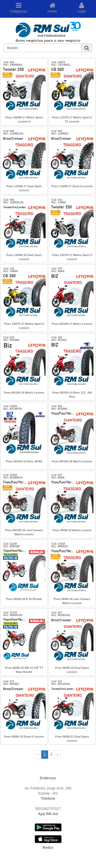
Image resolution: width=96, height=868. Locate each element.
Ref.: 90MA (58, 478)
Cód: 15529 (58, 544)
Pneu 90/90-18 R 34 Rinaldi (24, 599)
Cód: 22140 (10, 544)
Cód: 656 (9, 131)
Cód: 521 (9, 681)
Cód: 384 (9, 62)
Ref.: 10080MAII (13, 65)
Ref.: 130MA (59, 202)
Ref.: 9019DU (11, 684)
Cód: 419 (9, 269)
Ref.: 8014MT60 (13, 409)
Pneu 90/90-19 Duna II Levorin (24, 737)
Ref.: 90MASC (60, 546)
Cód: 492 (57, 406)
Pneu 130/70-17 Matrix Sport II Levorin (72, 257)
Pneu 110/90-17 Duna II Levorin (72, 186)
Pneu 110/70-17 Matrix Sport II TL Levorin (72, 119)
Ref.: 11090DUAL (14, 134)
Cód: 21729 (10, 613)
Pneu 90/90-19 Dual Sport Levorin (72, 670)
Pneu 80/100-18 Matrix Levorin (72, 461)
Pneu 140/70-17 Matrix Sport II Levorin (24, 326)
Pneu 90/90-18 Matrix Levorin (72, 530)
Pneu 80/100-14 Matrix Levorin (24, 393)
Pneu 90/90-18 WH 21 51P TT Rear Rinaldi (24, 670)
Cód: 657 (57, 613)
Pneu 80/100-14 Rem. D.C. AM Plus (72, 395)
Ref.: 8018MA (60, 409)
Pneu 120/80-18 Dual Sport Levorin (24, 257)
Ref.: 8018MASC (13, 478)
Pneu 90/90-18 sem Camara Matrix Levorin (72, 601)
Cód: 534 (9, 337)
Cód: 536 (57, 337)
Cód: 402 (57, 131)
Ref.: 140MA (11, 271)
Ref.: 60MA (58, 271)
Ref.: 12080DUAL (14, 202)
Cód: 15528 (10, 475)
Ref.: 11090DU (60, 134)
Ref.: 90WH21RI (13, 615)
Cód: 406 (9, 200)
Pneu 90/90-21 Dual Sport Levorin (72, 739)
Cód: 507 (57, 475)
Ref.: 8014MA (11, 340)
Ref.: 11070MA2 (61, 65)
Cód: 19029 (10, 406)
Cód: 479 (57, 269)
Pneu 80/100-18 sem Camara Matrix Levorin (24, 532)
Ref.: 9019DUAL (61, 615)
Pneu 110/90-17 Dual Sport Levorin (24, 188)
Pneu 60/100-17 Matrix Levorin (72, 324)
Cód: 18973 (58, 62)
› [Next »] (57, 754)
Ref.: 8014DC (59, 340)
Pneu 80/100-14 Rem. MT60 (24, 461)
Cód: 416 (57, 200)
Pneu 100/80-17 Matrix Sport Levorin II (24, 119)
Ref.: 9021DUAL (61, 684)
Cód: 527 (57, 681)
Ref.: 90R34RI (12, 546)
